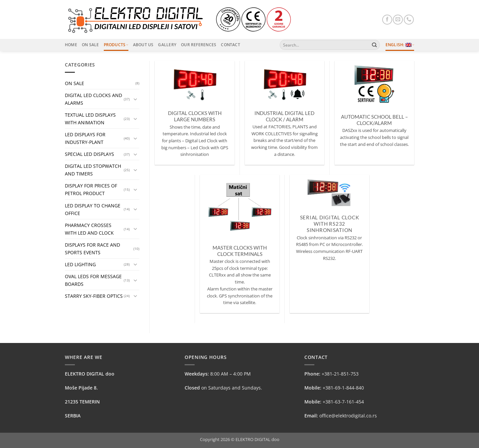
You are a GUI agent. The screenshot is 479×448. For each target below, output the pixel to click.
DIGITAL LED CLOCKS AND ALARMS (93, 99)
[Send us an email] (398, 20)
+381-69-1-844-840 (343, 388)
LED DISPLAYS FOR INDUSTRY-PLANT (85, 138)
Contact (231, 45)
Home (71, 45)
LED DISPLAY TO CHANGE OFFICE (93, 209)
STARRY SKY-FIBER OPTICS (94, 296)
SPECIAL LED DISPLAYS (89, 154)
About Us (143, 45)
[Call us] (409, 20)
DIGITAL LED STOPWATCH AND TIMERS (93, 170)
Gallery (167, 45)
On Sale (90, 45)
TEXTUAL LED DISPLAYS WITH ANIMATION (90, 119)
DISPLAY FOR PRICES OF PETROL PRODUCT (91, 189)
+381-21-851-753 (340, 374)
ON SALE (75, 83)
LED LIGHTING (80, 264)
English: (400, 45)
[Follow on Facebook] (387, 20)
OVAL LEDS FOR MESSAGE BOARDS (93, 280)
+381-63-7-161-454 (343, 402)
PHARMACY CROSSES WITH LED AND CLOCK (89, 229)
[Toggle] (135, 99)
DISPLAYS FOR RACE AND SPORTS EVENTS (92, 249)
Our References (199, 45)
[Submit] (374, 45)
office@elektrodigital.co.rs (348, 416)
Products (116, 45)
